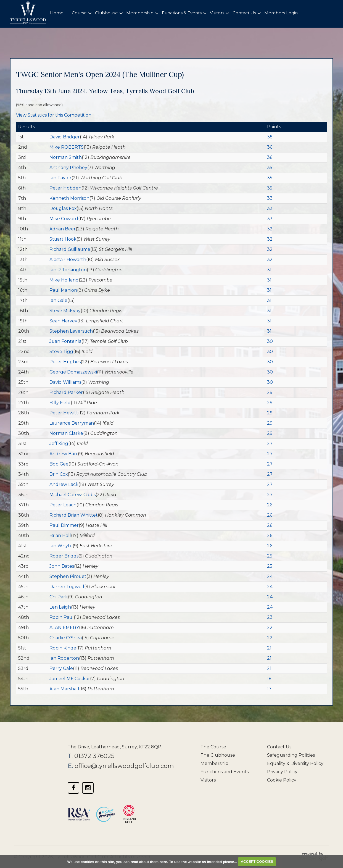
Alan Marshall (64, 689)
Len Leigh (60, 607)
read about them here (149, 862)
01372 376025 (94, 756)
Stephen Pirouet (68, 576)
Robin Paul (62, 617)
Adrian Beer (63, 229)
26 (270, 505)
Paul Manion (63, 290)
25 (270, 556)
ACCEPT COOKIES (257, 862)
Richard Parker (66, 392)
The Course (213, 747)
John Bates (62, 566)
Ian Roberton (64, 658)
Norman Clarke (66, 433)
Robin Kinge (63, 648)
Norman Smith (66, 157)
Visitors (208, 780)
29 (270, 392)
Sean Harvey (63, 321)
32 (270, 229)
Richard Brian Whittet (74, 515)
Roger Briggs (64, 556)
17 (269, 689)
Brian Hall (60, 536)
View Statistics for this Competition (54, 115)
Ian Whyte (61, 546)
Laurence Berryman (72, 423)
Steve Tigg (61, 352)
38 (270, 137)
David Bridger (65, 137)
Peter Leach (63, 505)
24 (270, 576)
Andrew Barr (64, 454)
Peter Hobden (65, 188)
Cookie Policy (282, 780)
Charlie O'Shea (66, 638)
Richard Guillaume (70, 249)
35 (270, 168)
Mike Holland (64, 280)
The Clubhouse (218, 755)
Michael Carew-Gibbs (73, 495)
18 (269, 679)
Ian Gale (59, 300)
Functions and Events (225, 772)
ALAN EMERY (64, 628)
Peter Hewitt (64, 413)
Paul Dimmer (64, 525)
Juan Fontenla (66, 341)
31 (269, 270)
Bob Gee (59, 464)
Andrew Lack (64, 484)
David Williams (65, 382)
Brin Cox (59, 474)
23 (270, 617)
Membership (214, 763)
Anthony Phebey (68, 168)
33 (270, 198)
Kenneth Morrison (69, 198)
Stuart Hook (63, 239)
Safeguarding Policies (291, 755)
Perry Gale (61, 668)
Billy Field (60, 403)
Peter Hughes (65, 362)
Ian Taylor (60, 178)
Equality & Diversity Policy (295, 763)
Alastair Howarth (68, 260)
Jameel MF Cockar (70, 679)
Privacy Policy (282, 772)
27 (270, 444)
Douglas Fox (63, 208)
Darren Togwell (67, 587)
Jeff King (59, 444)
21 (269, 648)
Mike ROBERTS (67, 147)
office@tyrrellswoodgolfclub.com (125, 766)
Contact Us (279, 747)
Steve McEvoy (65, 311)
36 (270, 147)
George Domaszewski (73, 372)
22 (270, 628)
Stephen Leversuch (71, 331)
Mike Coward (64, 219)
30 (270, 341)
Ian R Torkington (68, 270)
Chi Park (59, 597)
